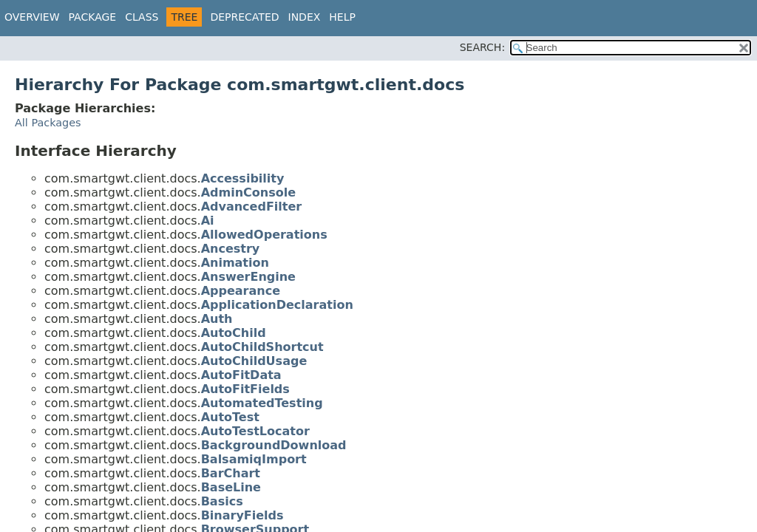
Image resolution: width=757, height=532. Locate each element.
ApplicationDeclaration (277, 305)
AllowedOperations (264, 235)
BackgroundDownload (274, 445)
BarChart (231, 473)
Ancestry (231, 249)
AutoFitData (241, 375)
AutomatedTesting (262, 403)
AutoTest (230, 417)
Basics (222, 501)
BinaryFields (242, 515)
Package (93, 17)
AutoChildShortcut (262, 347)
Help (342, 17)
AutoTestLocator (255, 431)
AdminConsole (248, 192)
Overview (32, 17)
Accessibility (243, 178)
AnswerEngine (248, 277)
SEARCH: (482, 47)
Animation (235, 263)
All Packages (48, 123)
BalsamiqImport (254, 459)
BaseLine (231, 487)
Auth (217, 319)
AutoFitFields (245, 389)
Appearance (241, 291)
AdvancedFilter (252, 207)
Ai (208, 221)
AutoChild (234, 333)
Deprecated (244, 17)
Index (305, 17)
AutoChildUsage (254, 361)
